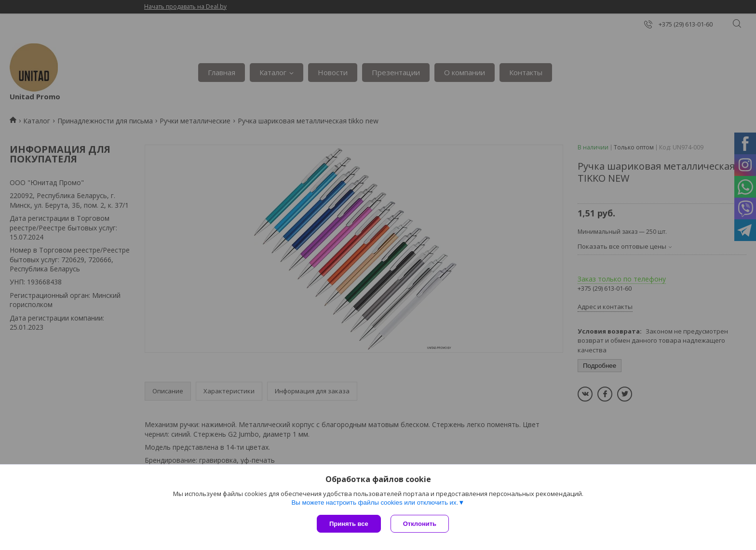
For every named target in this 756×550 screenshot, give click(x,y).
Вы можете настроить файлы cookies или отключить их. (375, 503)
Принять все (349, 524)
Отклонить (420, 524)
